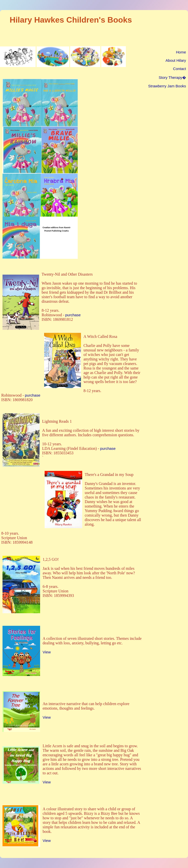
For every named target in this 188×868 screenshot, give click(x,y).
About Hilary (176, 60)
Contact (179, 69)
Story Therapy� (172, 77)
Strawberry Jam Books (167, 86)
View (47, 652)
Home (181, 52)
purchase (73, 315)
